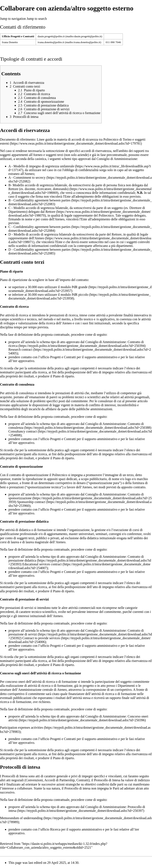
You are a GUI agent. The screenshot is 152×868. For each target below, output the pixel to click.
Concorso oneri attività (78, 718)
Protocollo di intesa (77, 809)
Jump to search (37, 19)
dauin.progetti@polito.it (51, 36)
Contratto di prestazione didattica (76, 558)
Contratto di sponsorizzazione (76, 496)
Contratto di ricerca (76, 344)
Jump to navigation (13, 19)
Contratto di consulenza (76, 426)
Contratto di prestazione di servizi (76, 632)
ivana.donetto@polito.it (51, 42)
